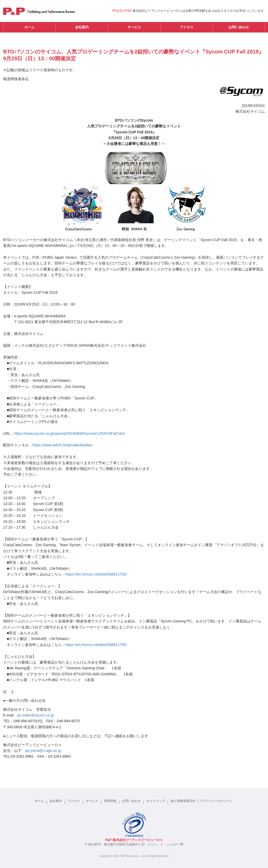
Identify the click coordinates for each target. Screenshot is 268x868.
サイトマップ (156, 801)
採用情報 (110, 801)
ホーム (29, 27)
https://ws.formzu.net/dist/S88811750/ (96, 574)
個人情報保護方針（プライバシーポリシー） (202, 801)
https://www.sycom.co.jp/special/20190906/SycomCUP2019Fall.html (69, 433)
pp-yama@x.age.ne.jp (43, 751)
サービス (134, 27)
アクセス (187, 27)
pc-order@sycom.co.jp (36, 715)
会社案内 (82, 27)
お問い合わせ (239, 27)
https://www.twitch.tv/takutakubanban (63, 445)
